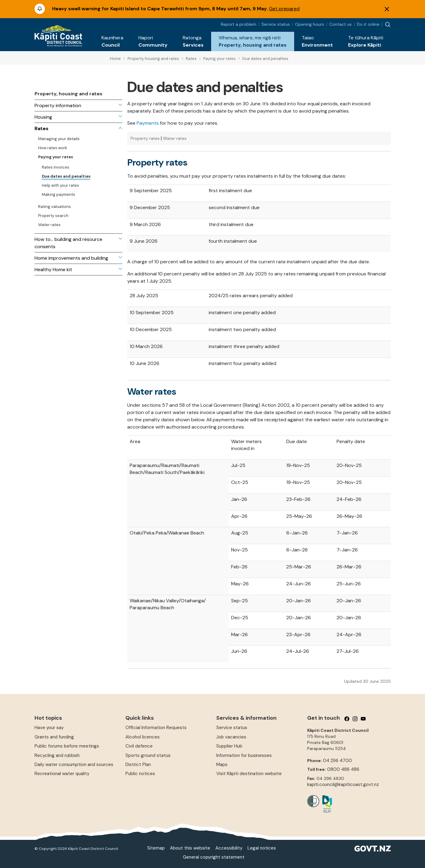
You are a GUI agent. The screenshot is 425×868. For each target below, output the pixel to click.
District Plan (138, 764)
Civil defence (139, 746)
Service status (276, 24)
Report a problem (239, 24)
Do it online (368, 24)
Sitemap (156, 848)
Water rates (175, 138)
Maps (222, 764)
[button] (112, 41)
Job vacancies (231, 737)
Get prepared (284, 9)
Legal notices (262, 848)
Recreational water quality (62, 774)
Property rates (145, 138)
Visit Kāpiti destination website (249, 774)
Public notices (140, 774)
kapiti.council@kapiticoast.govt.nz (343, 784)
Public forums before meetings (67, 746)
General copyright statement (214, 857)
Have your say (49, 728)
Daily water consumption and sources (74, 764)
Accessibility (229, 848)
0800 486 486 (343, 769)
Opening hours (310, 24)
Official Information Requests (156, 728)
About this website (190, 848)
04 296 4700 (337, 761)
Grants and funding (54, 737)
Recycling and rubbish (57, 755)
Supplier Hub (229, 746)
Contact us (340, 24)
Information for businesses (244, 755)
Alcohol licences (143, 737)
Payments (148, 123)
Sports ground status (148, 755)
